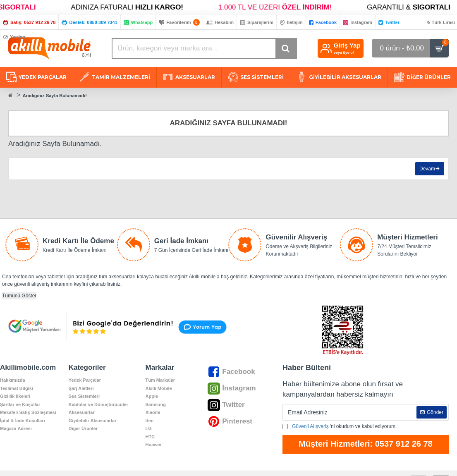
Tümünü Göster (19, 296)
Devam (427, 169)
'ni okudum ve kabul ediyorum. (340, 426)
